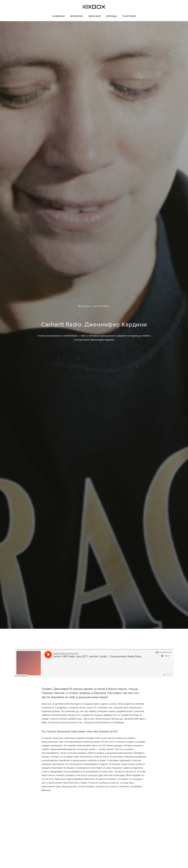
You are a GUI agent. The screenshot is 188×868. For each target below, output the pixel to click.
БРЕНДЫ (112, 16)
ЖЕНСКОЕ (95, 16)
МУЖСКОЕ (77, 16)
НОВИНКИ (59, 16)
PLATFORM (129, 16)
